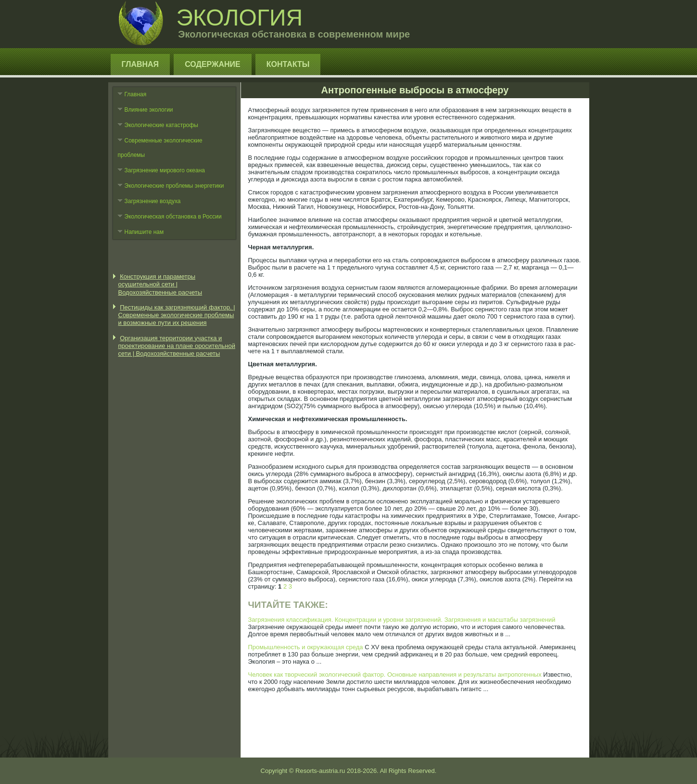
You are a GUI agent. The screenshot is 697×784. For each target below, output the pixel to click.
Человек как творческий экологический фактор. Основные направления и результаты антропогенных (395, 675)
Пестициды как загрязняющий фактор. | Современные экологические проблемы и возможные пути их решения (177, 315)
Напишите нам (144, 232)
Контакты (288, 64)
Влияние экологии (149, 110)
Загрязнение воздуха (153, 201)
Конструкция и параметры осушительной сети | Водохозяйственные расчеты (160, 284)
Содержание (213, 64)
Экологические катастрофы (162, 125)
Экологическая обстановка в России (173, 217)
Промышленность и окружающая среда (306, 647)
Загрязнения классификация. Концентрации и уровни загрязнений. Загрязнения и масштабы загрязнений (402, 620)
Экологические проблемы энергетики (174, 186)
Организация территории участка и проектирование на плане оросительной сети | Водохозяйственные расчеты (177, 346)
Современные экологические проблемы (160, 148)
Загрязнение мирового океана (165, 170)
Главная (140, 64)
